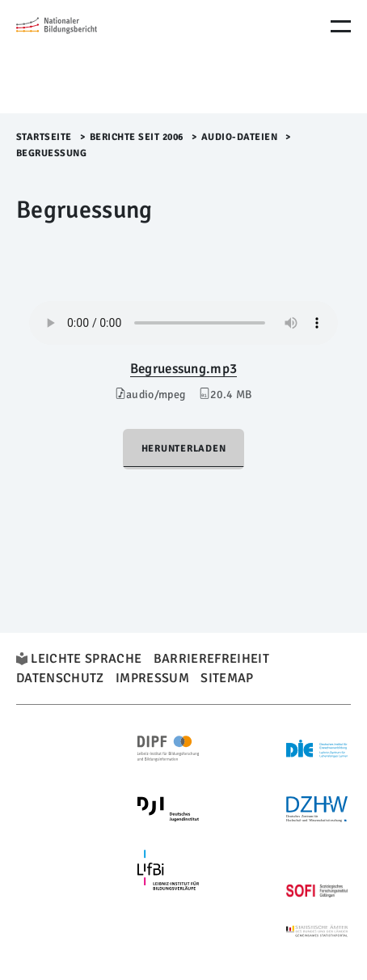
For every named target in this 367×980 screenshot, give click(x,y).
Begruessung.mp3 (183, 369)
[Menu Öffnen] (341, 26)
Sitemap (227, 678)
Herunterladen (184, 449)
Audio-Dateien (240, 137)
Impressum (152, 678)
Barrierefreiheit (211, 659)
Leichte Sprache (86, 659)
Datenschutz (60, 678)
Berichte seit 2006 (137, 137)
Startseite (44, 137)
